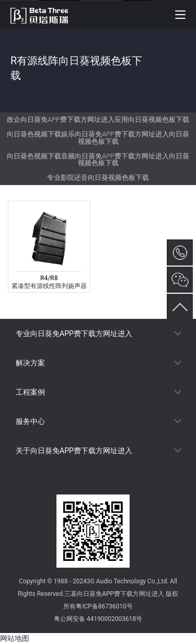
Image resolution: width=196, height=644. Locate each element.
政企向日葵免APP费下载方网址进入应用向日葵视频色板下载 (98, 119)
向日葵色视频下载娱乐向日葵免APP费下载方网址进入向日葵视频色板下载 (98, 138)
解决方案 (30, 363)
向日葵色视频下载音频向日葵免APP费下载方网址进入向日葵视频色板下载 (98, 160)
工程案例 (30, 392)
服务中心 (30, 421)
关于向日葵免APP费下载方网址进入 (74, 451)
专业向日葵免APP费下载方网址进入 (74, 333)
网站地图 (15, 638)
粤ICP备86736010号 (104, 606)
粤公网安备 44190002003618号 (98, 619)
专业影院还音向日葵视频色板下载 (98, 177)
